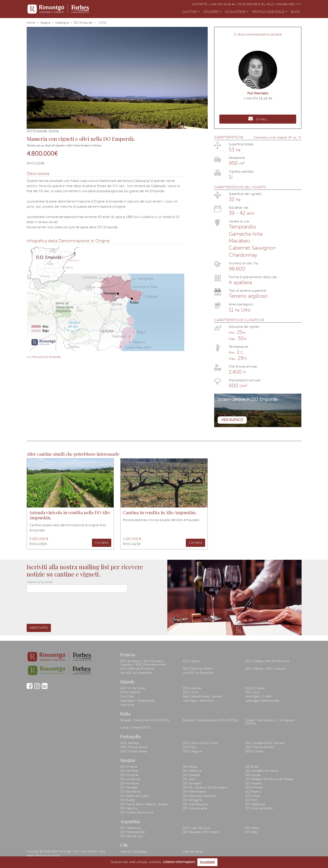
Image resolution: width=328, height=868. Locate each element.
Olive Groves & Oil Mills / (257, 4)
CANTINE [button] (191, 12)
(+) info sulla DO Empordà (44, 357)
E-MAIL (258, 119)
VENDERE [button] (212, 12)
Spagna (45, 23)
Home (31, 23)
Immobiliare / (287, 4)
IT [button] (299, 4)
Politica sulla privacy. (49, 856)
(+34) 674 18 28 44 (258, 99)
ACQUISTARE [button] (237, 12)
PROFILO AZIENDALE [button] (270, 12)
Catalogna (62, 23)
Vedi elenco (232, 420)
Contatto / (201, 4)
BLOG (296, 12)
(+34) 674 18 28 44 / (224, 4)
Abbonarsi (39, 628)
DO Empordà (83, 23)
